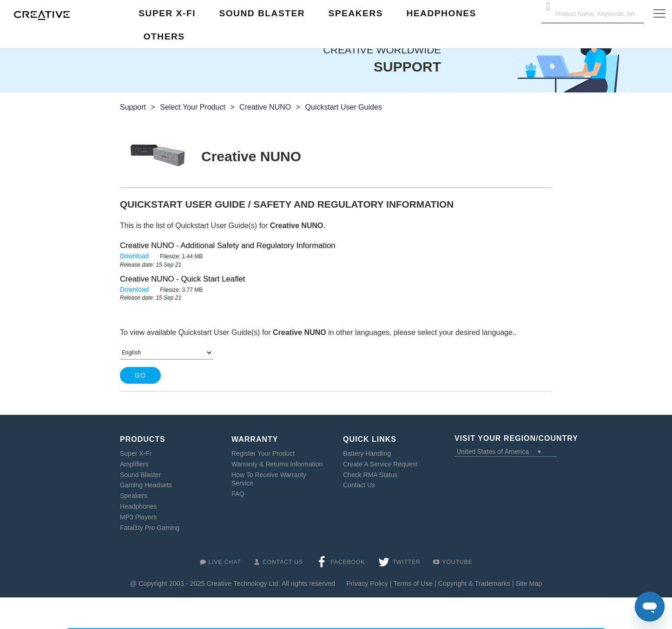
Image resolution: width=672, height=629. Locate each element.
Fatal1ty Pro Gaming (150, 528)
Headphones (138, 506)
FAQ (238, 494)
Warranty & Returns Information (277, 464)
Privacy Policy (367, 583)
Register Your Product (263, 453)
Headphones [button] (441, 13)
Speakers (134, 496)
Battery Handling (367, 453)
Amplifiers (134, 464)
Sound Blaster (140, 475)
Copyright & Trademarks (474, 583)
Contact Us (359, 485)
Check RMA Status (370, 475)
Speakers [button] (356, 13)
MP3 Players (138, 517)
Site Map (529, 583)
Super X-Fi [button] (167, 13)
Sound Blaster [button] (262, 13)
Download (135, 256)
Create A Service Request (380, 464)
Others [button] (164, 36)
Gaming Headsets (146, 485)
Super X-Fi (135, 453)
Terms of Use (413, 583)
